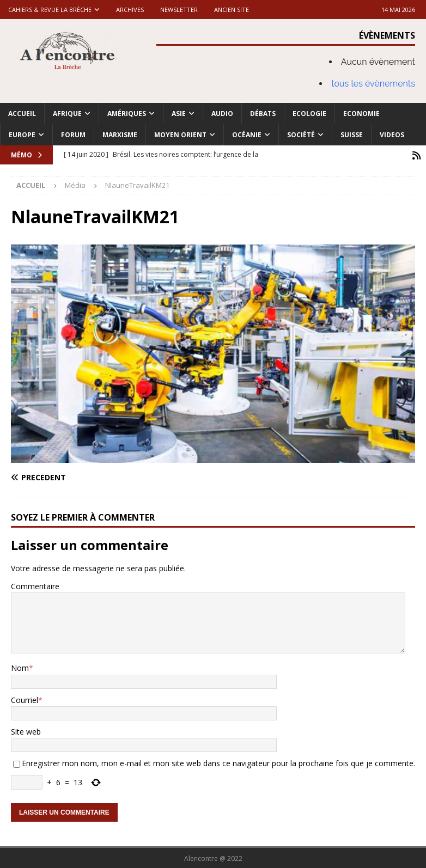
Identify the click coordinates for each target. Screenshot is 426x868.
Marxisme (120, 135)
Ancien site (232, 10)
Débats (263, 114)
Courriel (25, 699)
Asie (179, 114)
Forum (73, 135)
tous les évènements (373, 84)
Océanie (247, 135)
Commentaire (35, 585)
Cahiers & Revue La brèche (50, 10)
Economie (361, 114)
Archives (130, 10)
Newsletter (179, 10)
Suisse (352, 135)
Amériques (127, 114)
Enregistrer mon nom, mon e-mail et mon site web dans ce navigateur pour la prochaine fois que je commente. (218, 762)
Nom (20, 667)
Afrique (67, 114)
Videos (392, 135)
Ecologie (309, 114)
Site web (26, 731)
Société (301, 135)
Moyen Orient (180, 135)
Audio (222, 114)
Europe (22, 135)
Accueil (22, 114)
